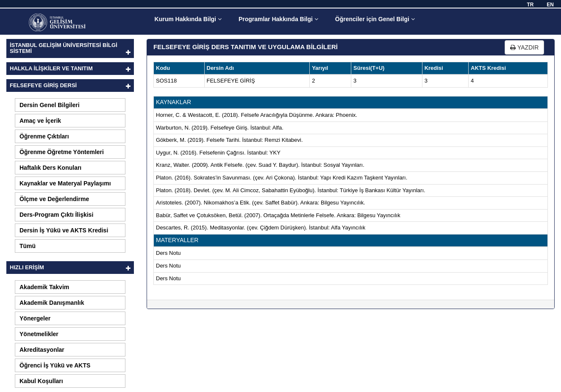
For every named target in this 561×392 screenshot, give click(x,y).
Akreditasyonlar (42, 350)
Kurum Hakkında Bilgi (188, 19)
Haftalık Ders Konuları (50, 168)
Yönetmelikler (39, 334)
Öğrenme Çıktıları (44, 136)
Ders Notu (168, 253)
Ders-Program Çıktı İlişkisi (56, 215)
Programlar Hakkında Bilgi (278, 19)
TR (530, 5)
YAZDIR (524, 47)
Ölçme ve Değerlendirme (54, 199)
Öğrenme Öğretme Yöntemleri (62, 152)
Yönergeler (35, 318)
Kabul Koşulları (41, 381)
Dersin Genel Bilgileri (50, 105)
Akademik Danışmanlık (52, 303)
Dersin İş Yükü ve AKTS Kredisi (64, 230)
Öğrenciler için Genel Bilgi (375, 19)
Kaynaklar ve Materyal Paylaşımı (65, 183)
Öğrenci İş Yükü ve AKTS (55, 365)
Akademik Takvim (44, 287)
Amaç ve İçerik (40, 121)
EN (550, 5)
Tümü (28, 246)
